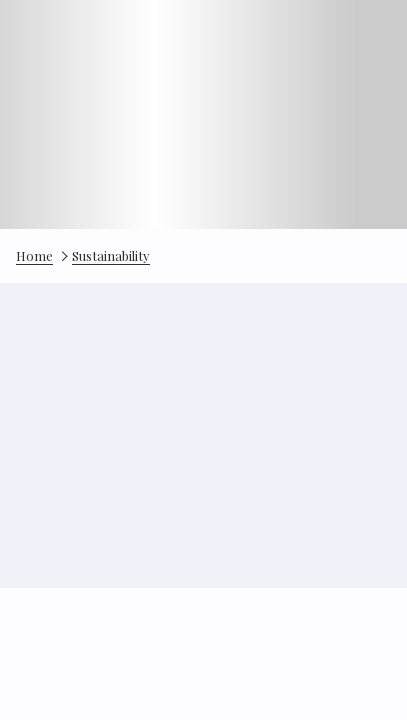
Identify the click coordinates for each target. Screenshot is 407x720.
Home (34, 255)
